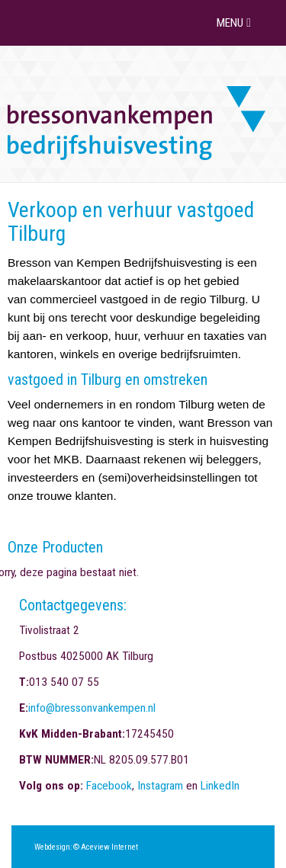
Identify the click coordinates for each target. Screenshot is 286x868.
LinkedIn (220, 786)
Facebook (109, 786)
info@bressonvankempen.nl (92, 708)
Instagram (160, 786)
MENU (236, 23)
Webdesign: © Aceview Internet (86, 847)
